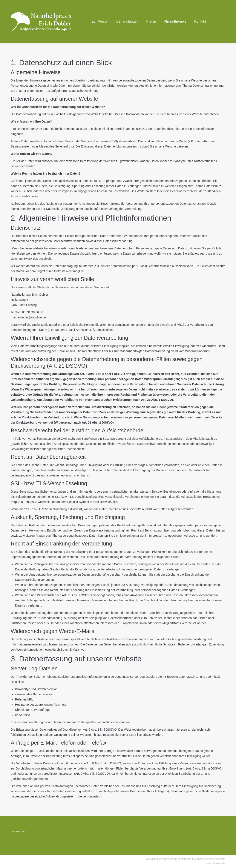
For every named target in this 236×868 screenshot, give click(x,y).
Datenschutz (18, 840)
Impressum (18, 831)
